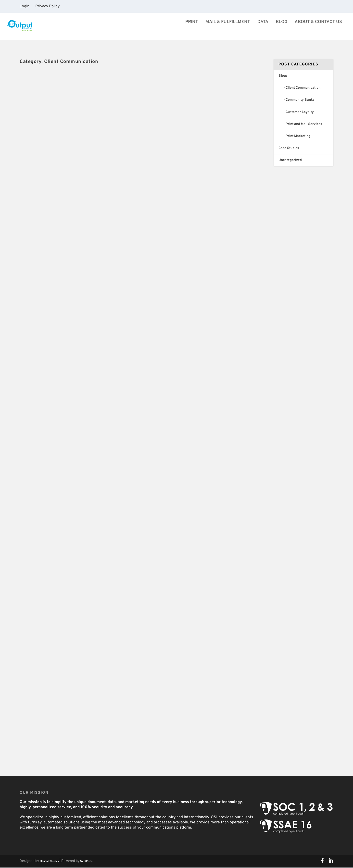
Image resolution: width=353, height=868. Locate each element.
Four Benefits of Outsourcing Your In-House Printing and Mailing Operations (204, 706)
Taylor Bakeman (39, 404)
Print (192, 32)
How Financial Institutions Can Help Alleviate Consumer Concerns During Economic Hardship (206, 565)
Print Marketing (298, 137)
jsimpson (34, 158)
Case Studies (289, 149)
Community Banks (115, 404)
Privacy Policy (47, 6)
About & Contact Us (318, 32)
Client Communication (84, 158)
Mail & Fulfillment (228, 32)
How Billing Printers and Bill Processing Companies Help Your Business (73, 394)
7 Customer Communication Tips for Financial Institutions (80, 681)
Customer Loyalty (113, 548)
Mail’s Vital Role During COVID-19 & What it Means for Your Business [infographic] (76, 537)
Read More (39, 187)
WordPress (86, 862)
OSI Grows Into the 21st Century (63, 258)
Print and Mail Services (304, 125)
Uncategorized (112, 266)
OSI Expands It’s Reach (179, 149)
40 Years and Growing (51, 149)
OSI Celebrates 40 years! (181, 282)
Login (25, 6)
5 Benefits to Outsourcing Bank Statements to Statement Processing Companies (207, 418)
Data (263, 32)
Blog (282, 32)
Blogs (64, 158)
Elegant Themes (49, 862)
